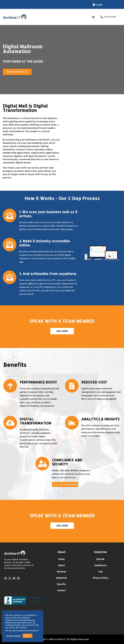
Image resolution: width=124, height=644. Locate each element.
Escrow (100, 559)
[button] (93, 17)
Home (61, 559)
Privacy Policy (101, 578)
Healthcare (100, 565)
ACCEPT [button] (27, 636)
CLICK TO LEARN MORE (65, 484)
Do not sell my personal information (22, 631)
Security (61, 584)
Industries (61, 578)
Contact (61, 590)
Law (100, 572)
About (61, 565)
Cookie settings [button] (13, 636)
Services (61, 572)
